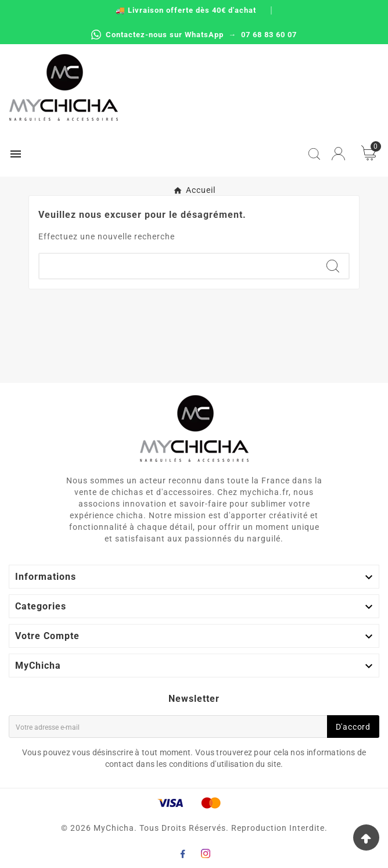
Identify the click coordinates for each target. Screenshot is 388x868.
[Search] (333, 266)
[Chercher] (178, 266)
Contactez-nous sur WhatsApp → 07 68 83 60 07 (194, 35)
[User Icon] (338, 154)
